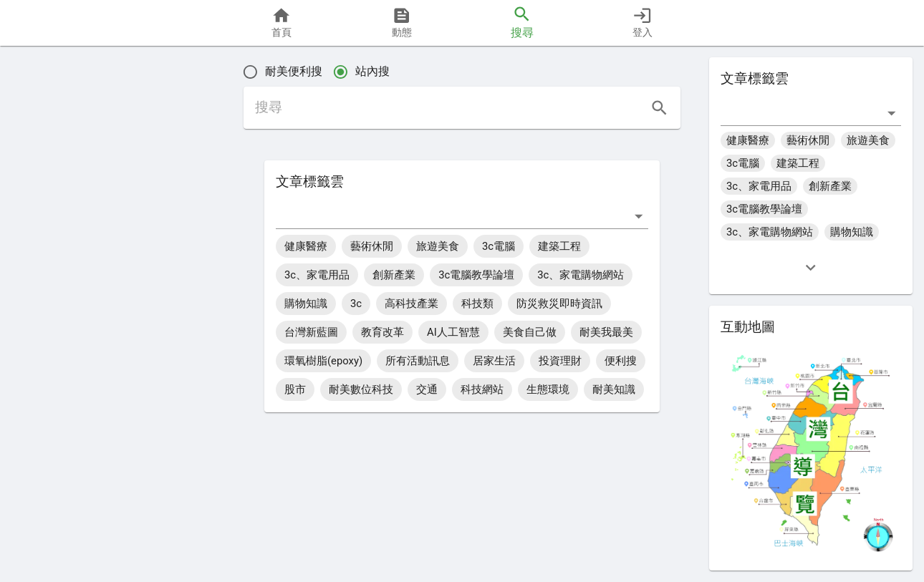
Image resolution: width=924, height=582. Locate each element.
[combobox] (451, 216)
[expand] (810, 267)
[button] (59, 331)
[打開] (639, 216)
